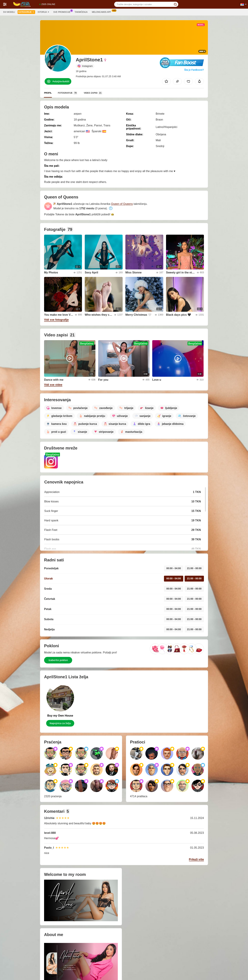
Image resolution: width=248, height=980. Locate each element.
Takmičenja (81, 12)
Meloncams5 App (102, 12)
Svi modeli (9, 12)
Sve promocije (63, 12)
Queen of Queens (122, 204)
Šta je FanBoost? (194, 70)
